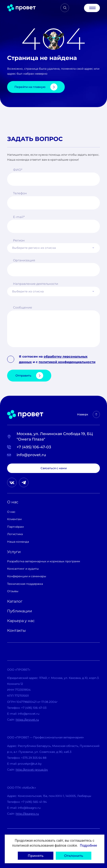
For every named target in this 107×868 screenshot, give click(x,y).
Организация (24, 260)
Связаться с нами (54, 468)
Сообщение (23, 307)
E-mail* (19, 217)
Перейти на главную (36, 87)
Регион (19, 240)
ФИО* (18, 170)
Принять (36, 856)
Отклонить (74, 856)
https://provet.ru (27, 720)
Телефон (20, 193)
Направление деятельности (36, 284)
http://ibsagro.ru (27, 814)
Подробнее (88, 845)
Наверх (88, 414)
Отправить (29, 376)
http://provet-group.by (32, 770)
